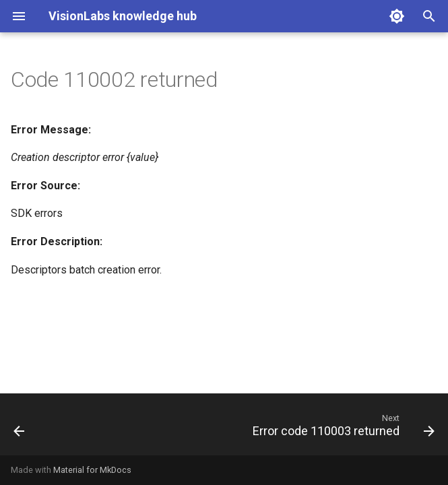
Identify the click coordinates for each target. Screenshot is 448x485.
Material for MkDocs (92, 470)
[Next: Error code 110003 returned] (341, 428)
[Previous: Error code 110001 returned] (20, 428)
